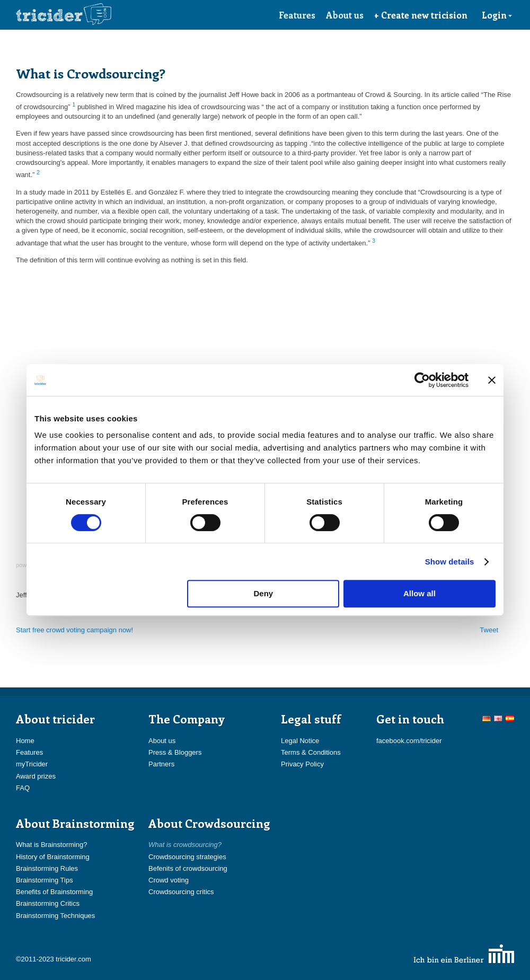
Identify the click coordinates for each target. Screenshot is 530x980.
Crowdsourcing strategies (187, 857)
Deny (264, 593)
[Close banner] (492, 380)
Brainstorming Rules (47, 868)
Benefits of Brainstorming (54, 892)
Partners (161, 764)
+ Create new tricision (421, 15)
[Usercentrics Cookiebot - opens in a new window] (422, 380)
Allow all (419, 593)
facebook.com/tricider (409, 741)
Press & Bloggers (175, 752)
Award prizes (36, 776)
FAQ (23, 788)
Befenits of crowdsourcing (188, 868)
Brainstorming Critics (48, 903)
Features (297, 15)
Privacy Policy (302, 764)
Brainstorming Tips (45, 880)
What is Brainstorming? (51, 845)
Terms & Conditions (311, 752)
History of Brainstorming (53, 857)
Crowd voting (169, 880)
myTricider (32, 764)
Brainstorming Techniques (55, 916)
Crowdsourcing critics (181, 892)
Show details (450, 562)
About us (345, 15)
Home (25, 741)
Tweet (489, 630)
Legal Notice (300, 741)
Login (497, 15)
